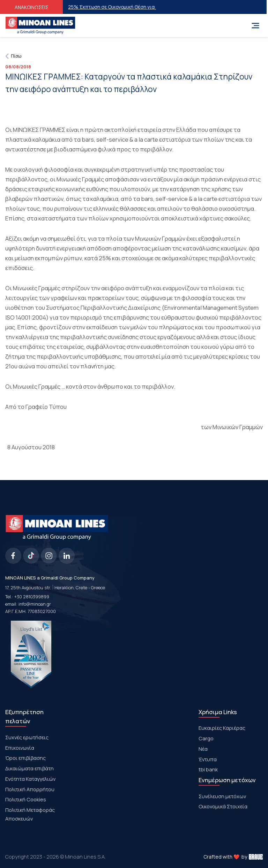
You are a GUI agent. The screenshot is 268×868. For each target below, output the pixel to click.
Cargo (206, 738)
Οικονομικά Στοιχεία (223, 806)
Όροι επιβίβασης (25, 758)
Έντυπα (208, 759)
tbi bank (208, 769)
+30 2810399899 (32, 597)
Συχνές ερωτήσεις (27, 737)
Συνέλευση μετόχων (222, 796)
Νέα (203, 749)
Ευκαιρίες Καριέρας (222, 728)
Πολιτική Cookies (26, 799)
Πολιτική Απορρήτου (30, 789)
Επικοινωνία (20, 748)
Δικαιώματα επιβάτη (29, 768)
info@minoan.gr (35, 604)
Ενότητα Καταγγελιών (30, 779)
